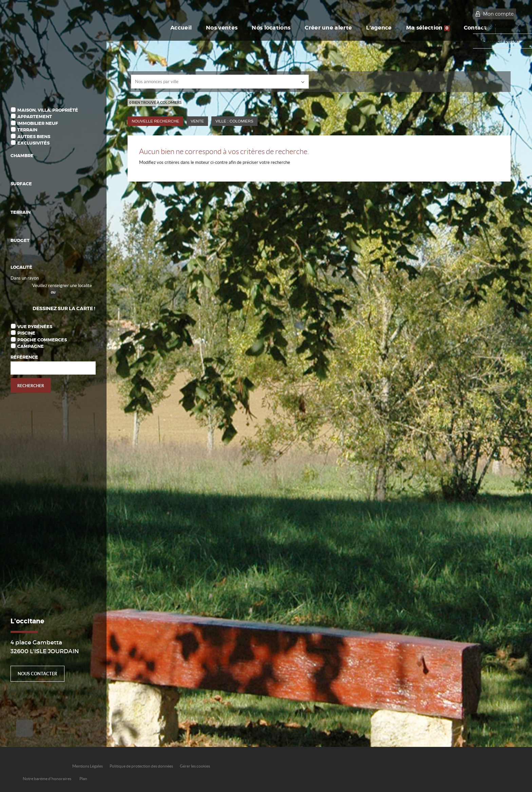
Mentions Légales (88, 766)
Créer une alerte (328, 28)
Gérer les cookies (195, 766)
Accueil (181, 28)
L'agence (379, 28)
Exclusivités (33, 143)
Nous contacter (37, 674)
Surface (21, 184)
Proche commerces (42, 340)
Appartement (35, 117)
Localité (21, 267)
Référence (24, 357)
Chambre (22, 156)
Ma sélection (428, 28)
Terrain (27, 130)
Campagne (31, 346)
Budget (20, 240)
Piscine (26, 333)
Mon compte (498, 14)
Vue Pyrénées (35, 327)
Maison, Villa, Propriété (48, 110)
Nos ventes (222, 28)
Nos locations (271, 28)
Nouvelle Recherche (155, 121)
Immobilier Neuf (38, 123)
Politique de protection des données (141, 766)
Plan (83, 779)
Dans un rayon (25, 278)
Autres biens (34, 137)
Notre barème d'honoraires (47, 779)
